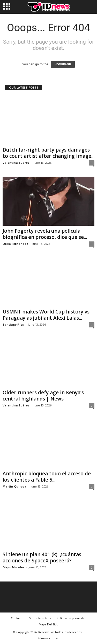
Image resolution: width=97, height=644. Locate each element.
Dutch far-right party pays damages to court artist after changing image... (48, 153)
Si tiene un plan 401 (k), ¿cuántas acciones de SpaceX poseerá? (42, 557)
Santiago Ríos (13, 324)
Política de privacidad (72, 618)
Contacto (17, 618)
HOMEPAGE (63, 64)
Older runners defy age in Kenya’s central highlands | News (43, 396)
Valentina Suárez (16, 163)
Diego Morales (13, 567)
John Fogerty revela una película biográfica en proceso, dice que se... (45, 234)
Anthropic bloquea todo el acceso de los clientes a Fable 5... (47, 477)
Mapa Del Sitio (49, 624)
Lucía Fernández (15, 244)
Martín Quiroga (14, 486)
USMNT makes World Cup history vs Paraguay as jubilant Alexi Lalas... (46, 315)
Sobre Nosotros (40, 618)
